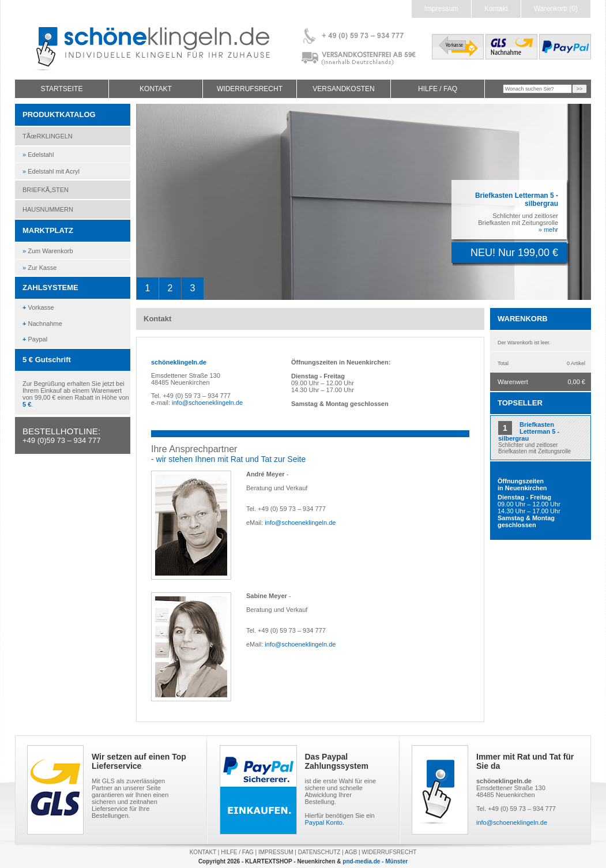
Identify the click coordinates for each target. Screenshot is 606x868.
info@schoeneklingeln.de (207, 403)
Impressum (441, 9)
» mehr (548, 230)
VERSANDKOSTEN (343, 89)
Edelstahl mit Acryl (51, 171)
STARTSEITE (62, 89)
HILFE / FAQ (438, 89)
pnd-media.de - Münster (375, 861)
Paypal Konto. (325, 822)
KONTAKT (156, 89)
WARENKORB (523, 319)
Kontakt (496, 9)
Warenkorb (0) (556, 9)
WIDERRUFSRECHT (250, 89)
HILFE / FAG (237, 852)
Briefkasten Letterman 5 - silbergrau (529, 431)
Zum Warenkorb (48, 251)
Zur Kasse (39, 268)
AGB (351, 852)
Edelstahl (38, 155)
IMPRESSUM (276, 852)
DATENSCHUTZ (319, 852)
